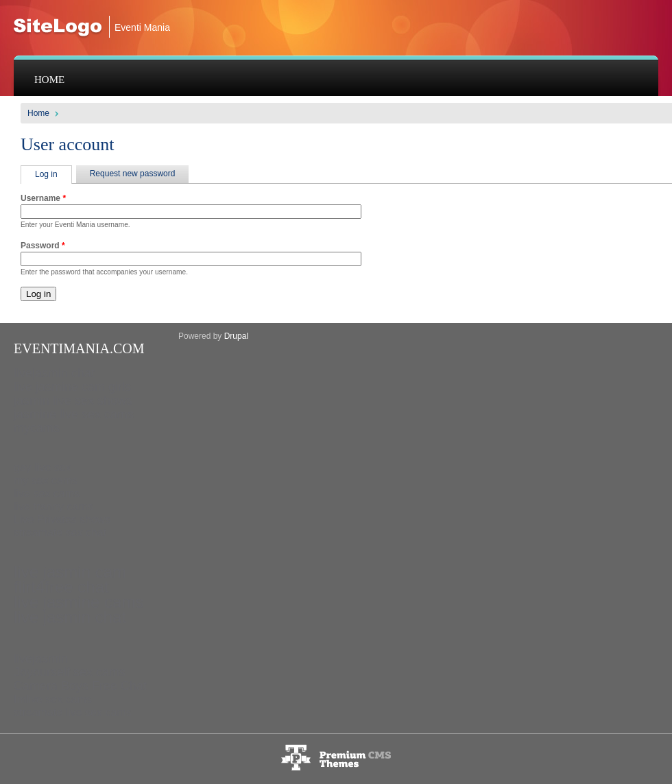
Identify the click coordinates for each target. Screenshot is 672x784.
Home (49, 80)
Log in (53, 174)
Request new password (133, 174)
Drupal (236, 336)
